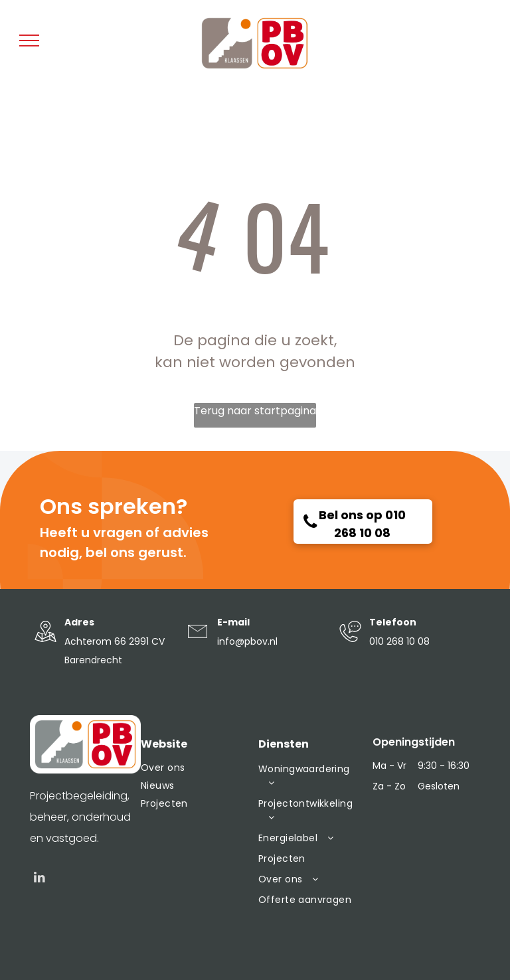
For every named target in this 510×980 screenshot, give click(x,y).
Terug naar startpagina (255, 411)
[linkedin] (40, 879)
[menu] (29, 41)
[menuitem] (193, 768)
